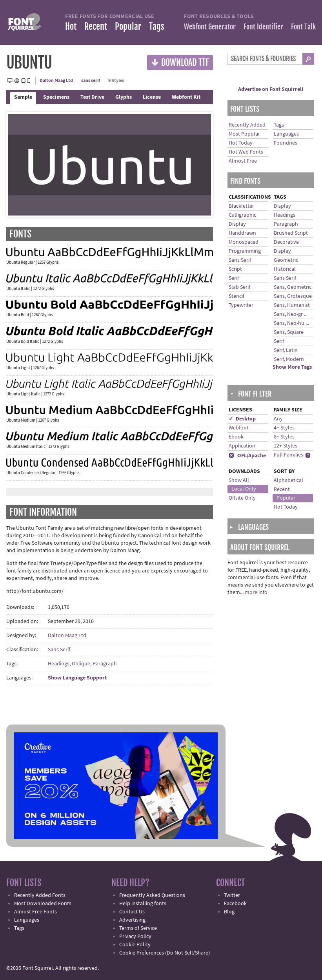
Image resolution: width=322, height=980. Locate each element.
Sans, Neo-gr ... (291, 314)
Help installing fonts (143, 904)
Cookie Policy (135, 945)
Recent (96, 26)
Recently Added (247, 125)
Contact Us (132, 912)
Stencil (236, 296)
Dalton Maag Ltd (56, 81)
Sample (23, 97)
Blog (229, 912)
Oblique (81, 664)
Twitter (232, 895)
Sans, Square (289, 332)
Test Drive (92, 97)
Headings (59, 664)
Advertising (132, 920)
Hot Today (241, 143)
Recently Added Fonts (40, 895)
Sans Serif (59, 650)
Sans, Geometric (293, 287)
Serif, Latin (286, 350)
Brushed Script (291, 233)
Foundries (286, 143)
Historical (285, 269)
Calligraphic (242, 215)
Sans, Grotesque (293, 296)
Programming (245, 251)
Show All (239, 480)
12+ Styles (286, 446)
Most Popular (244, 134)
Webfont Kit (186, 97)
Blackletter (241, 206)
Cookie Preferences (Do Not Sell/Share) (165, 953)
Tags (157, 26)
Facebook (235, 904)
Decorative (286, 242)
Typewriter (241, 305)
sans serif (91, 81)
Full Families (288, 455)
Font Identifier (263, 27)
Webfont (239, 428)
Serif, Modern (289, 359)
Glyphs (124, 97)
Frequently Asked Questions (152, 895)
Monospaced (244, 242)
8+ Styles (284, 437)
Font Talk (303, 27)
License (152, 97)
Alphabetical (288, 480)
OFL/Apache (247, 456)
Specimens (56, 97)
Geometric (286, 260)
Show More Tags (292, 367)
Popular (128, 26)
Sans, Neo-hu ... (291, 323)
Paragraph (105, 664)
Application (242, 446)
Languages (286, 134)
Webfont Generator (210, 27)
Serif (234, 278)
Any (278, 419)
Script (235, 269)
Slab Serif (239, 287)
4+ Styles (284, 428)
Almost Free (243, 161)
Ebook (236, 437)
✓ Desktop (242, 419)
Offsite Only (242, 498)
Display (237, 224)
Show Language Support (77, 678)
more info (256, 592)
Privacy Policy (135, 937)
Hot (71, 26)
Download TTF (180, 62)
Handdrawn (242, 233)
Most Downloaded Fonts (43, 904)
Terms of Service (138, 928)
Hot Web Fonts (246, 152)
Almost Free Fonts (35, 912)
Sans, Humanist (292, 305)
